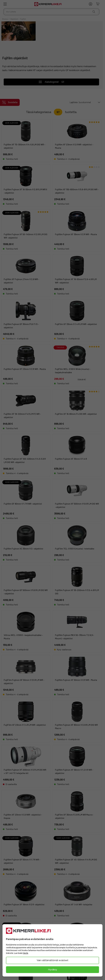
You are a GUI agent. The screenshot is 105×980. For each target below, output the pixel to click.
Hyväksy (52, 970)
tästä (25, 953)
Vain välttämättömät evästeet (52, 960)
